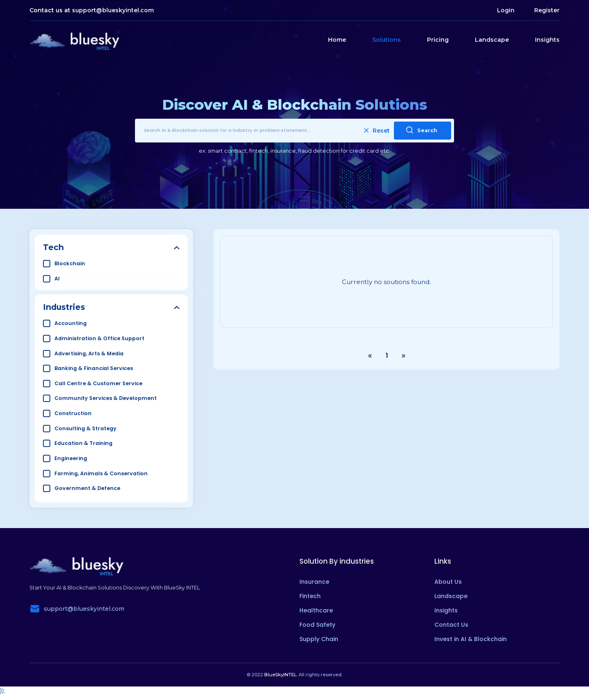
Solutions (387, 40)
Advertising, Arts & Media (89, 353)
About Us (448, 582)
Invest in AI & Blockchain (471, 639)
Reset (377, 131)
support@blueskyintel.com (113, 10)
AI (57, 279)
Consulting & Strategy (85, 428)
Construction (73, 413)
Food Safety (317, 625)
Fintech (310, 596)
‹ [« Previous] (370, 356)
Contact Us (451, 625)
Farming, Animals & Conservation (101, 473)
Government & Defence (87, 488)
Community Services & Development (106, 398)
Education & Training (83, 443)
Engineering (71, 458)
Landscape (492, 40)
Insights (547, 40)
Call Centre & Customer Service (98, 383)
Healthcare (316, 610)
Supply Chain (319, 639)
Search (422, 130)
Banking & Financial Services (94, 368)
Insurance (314, 582)
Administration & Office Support (99, 338)
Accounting (71, 323)
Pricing (438, 40)
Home (337, 40)
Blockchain (70, 263)
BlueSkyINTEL (280, 675)
